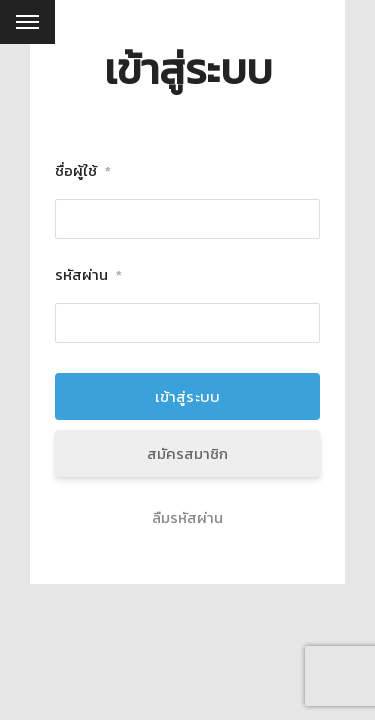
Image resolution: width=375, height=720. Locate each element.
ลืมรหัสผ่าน (187, 518)
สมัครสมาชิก (187, 453)
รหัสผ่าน (88, 275)
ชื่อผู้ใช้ (83, 171)
